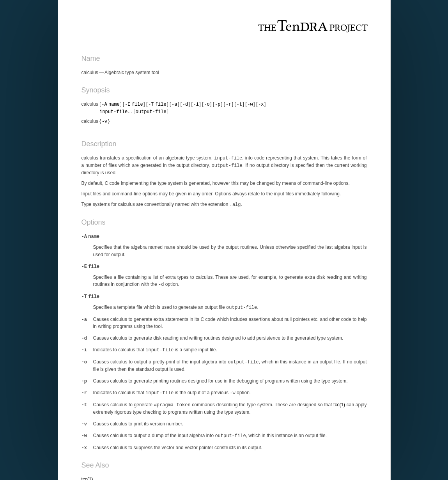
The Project (313, 27)
